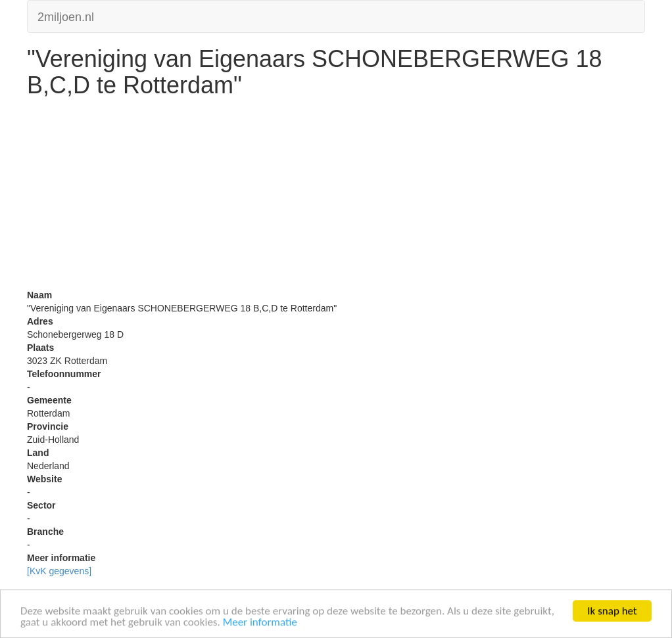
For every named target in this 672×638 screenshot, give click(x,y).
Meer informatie (260, 623)
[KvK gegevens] (59, 571)
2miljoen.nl (66, 15)
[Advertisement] (336, 196)
